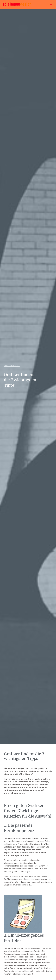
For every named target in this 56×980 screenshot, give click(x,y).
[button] (12, 366)
